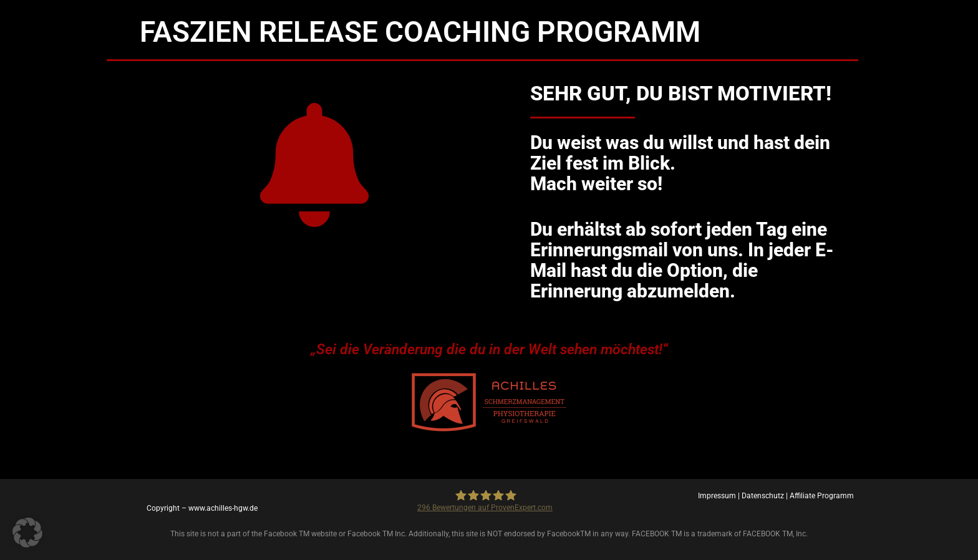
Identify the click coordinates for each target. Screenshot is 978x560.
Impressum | (720, 496)
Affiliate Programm (822, 496)
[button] (27, 533)
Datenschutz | (766, 496)
